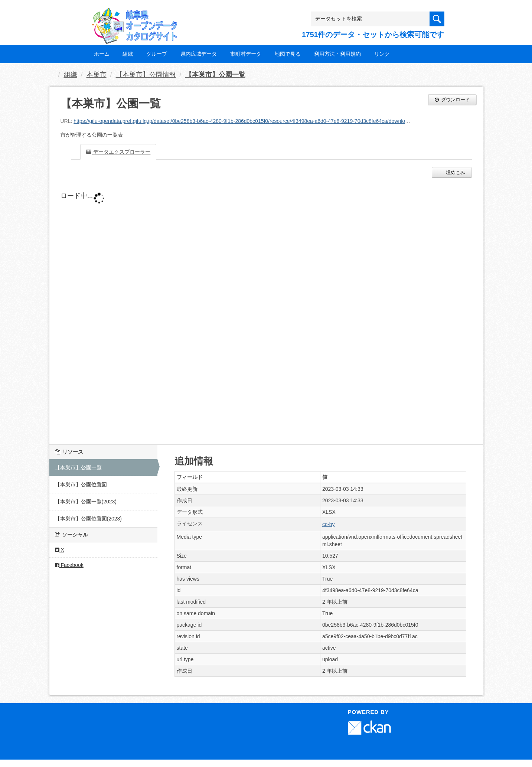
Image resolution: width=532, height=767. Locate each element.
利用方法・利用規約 (337, 54)
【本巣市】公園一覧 (215, 75)
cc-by (328, 524)
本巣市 (97, 75)
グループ (157, 54)
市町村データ (246, 54)
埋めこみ (455, 172)
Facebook (69, 565)
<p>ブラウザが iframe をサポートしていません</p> (239, 309)
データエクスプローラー (118, 152)
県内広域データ (199, 54)
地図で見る (288, 54)
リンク (382, 54)
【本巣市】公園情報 (146, 75)
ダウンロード (453, 100)
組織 (128, 54)
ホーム (102, 54)
